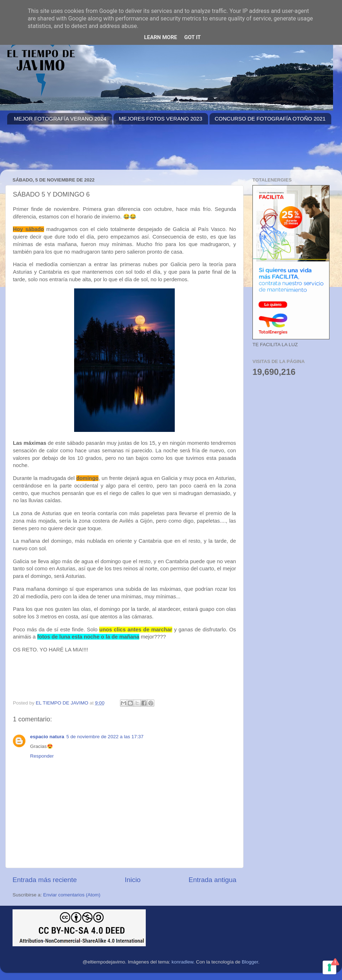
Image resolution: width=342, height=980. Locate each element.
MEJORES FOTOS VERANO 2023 (161, 119)
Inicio (133, 880)
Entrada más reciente (45, 880)
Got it (192, 37)
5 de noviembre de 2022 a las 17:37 (105, 737)
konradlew (182, 962)
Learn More (160, 37)
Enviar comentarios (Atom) (72, 895)
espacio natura (47, 737)
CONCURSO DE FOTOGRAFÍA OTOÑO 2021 (270, 119)
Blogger (250, 962)
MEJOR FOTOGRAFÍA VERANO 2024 (60, 119)
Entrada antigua (213, 880)
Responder (42, 756)
